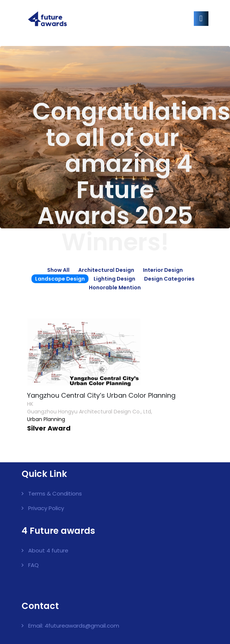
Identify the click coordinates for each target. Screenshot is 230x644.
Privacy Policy (46, 508)
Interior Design (163, 270)
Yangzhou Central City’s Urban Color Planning (101, 395)
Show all (58, 270)
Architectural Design (106, 270)
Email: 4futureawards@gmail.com (74, 626)
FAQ (33, 565)
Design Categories (169, 279)
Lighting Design (114, 279)
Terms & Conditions (55, 493)
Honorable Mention (115, 288)
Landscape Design (60, 279)
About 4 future (48, 550)
